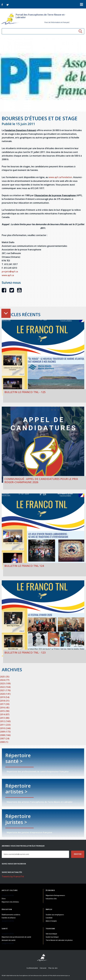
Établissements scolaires (11, 915)
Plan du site (53, 968)
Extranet (43, 968)
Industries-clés (51, 899)
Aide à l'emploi (51, 921)
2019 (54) (5, 697)
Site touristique (51, 934)
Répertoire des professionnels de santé (16, 937)
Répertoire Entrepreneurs (55, 895)
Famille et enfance (9, 918)
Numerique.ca (65, 975)
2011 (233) (5, 725)
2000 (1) (4, 742)
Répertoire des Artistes (10, 902)
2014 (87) (5, 714)
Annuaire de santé (9, 940)
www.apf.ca (8, 275)
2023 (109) (5, 683)
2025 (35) (5, 677)
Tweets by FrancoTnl (13, 876)
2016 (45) (5, 708)
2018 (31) (5, 701)
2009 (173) (5, 732)
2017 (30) (5, 704)
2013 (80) (5, 718)
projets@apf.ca (10, 271)
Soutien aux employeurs (55, 915)
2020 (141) (5, 694)
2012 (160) (5, 721)
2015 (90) (5, 711)
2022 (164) (5, 687)
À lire (4, 899)
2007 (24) (5, 738)
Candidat (49, 918)
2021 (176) (5, 690)
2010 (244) (5, 728)
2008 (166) (5, 735)
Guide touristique (52, 937)
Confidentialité (32, 968)
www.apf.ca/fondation (60, 177)
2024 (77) (5, 680)
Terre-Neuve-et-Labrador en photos (59, 940)
